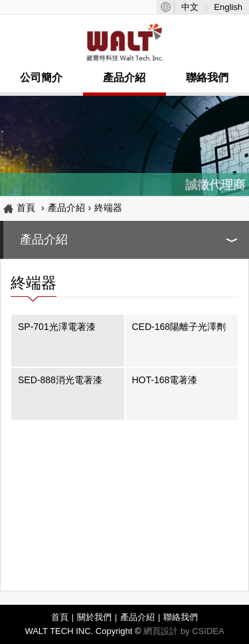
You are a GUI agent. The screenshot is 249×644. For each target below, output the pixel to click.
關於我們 (94, 617)
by (185, 631)
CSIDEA (208, 631)
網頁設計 (161, 631)
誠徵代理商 (215, 185)
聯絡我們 (207, 78)
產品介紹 (124, 78)
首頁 (26, 208)
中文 (190, 7)
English (228, 7)
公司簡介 (41, 78)
